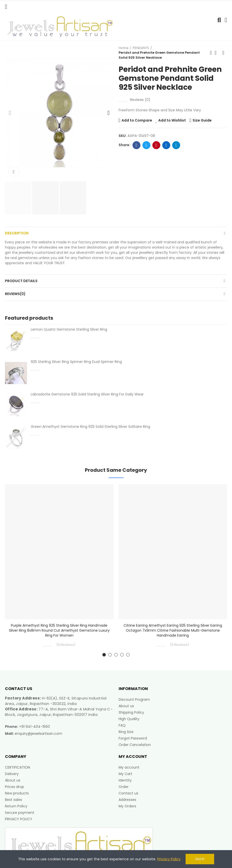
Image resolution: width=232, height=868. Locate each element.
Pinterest (156, 145)
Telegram (176, 145)
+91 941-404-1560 (34, 727)
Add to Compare (137, 120)
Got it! (200, 859)
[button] (10, 113)
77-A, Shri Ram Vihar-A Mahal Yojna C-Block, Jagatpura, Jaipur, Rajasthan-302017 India (59, 712)
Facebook (136, 145)
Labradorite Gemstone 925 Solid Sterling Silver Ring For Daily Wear (87, 394)
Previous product (211, 53)
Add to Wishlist (172, 120)
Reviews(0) (15, 294)
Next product (223, 53)
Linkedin (166, 145)
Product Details (21, 281)
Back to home (217, 53)
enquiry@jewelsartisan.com (38, 734)
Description (17, 233)
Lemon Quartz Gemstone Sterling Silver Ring (69, 329)
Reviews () (140, 100)
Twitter (146, 145)
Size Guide (202, 120)
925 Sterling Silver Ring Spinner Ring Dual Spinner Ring (76, 362)
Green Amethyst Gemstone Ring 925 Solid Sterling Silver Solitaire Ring (90, 427)
